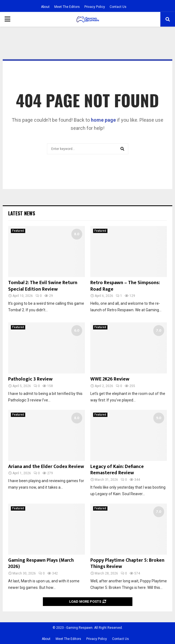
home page (103, 120)
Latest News (22, 213)
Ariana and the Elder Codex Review (46, 467)
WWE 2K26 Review (110, 379)
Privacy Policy (95, 7)
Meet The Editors (67, 7)
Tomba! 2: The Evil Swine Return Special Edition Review (43, 286)
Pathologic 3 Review (30, 379)
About (45, 7)
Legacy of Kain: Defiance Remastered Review (117, 470)
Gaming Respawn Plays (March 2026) (41, 563)
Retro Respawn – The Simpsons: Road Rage (125, 286)
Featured (18, 231)
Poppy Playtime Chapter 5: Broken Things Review (127, 563)
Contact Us (118, 7)
